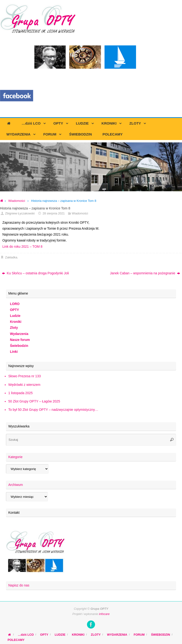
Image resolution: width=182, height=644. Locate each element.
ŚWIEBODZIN (160, 635)
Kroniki (16, 322)
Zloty (14, 328)
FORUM (139, 635)
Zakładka (11, 257)
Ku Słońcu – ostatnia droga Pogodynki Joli (35, 273)
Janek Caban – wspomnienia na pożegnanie (145, 273)
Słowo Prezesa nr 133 (25, 376)
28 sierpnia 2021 (54, 213)
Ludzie (15, 316)
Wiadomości (17, 201)
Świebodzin (19, 346)
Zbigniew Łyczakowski (20, 213)
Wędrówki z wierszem (24, 385)
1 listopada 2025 (20, 393)
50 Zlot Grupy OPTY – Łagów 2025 (34, 401)
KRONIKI (78, 635)
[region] (91, 167)
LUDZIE (60, 635)
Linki (14, 352)
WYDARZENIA (117, 635)
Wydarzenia (19, 334)
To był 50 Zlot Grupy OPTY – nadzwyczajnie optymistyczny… (53, 410)
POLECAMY (16, 640)
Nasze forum (20, 340)
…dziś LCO (26, 635)
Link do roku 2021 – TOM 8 (22, 247)
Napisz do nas (19, 585)
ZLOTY (96, 635)
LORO (15, 304)
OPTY (14, 310)
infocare (104, 614)
